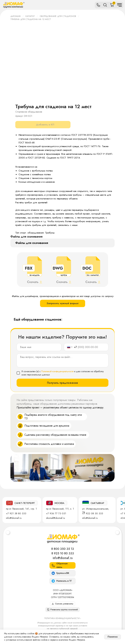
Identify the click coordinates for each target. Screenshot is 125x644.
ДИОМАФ (15, 16)
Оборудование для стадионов (58, 16)
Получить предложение (62, 383)
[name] (39, 347)
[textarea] (62, 360)
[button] (62, 610)
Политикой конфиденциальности (57, 371)
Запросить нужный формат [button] (63, 303)
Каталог (30, 16)
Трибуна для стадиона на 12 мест (31, 19)
